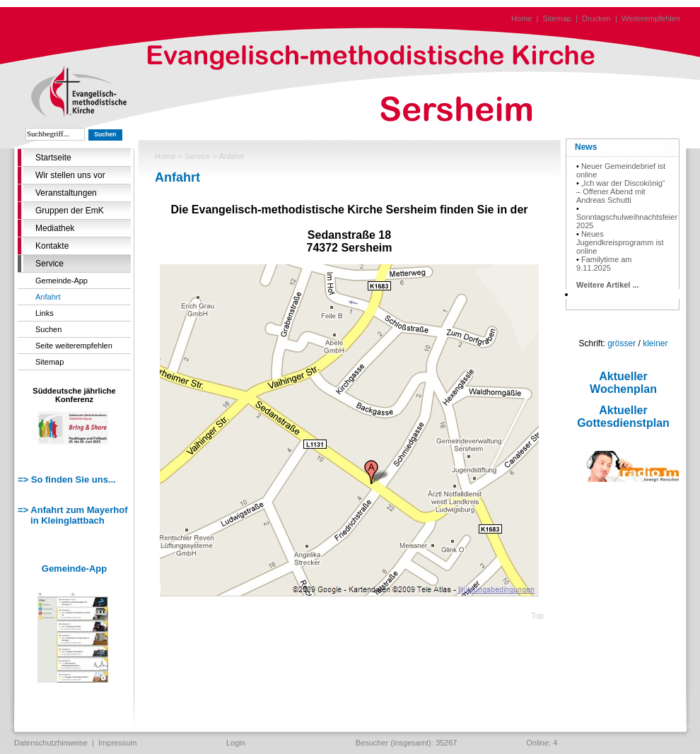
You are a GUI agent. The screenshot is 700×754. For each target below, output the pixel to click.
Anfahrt (48, 297)
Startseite (53, 158)
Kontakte (52, 246)
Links (45, 313)
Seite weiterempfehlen (74, 346)
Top (537, 615)
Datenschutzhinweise (51, 743)
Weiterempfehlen (651, 18)
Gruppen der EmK (70, 211)
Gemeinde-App (62, 281)
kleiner (655, 343)
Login (236, 743)
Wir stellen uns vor (70, 175)
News (586, 147)
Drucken (596, 18)
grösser (622, 343)
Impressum (117, 743)
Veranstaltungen (66, 193)
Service (49, 264)
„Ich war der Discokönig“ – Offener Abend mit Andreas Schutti (621, 192)
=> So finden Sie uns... (67, 479)
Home (521, 18)
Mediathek (55, 228)
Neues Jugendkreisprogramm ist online (620, 242)
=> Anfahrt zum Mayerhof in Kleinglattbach (73, 515)
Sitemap (557, 18)
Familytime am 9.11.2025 (604, 264)
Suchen (48, 329)
